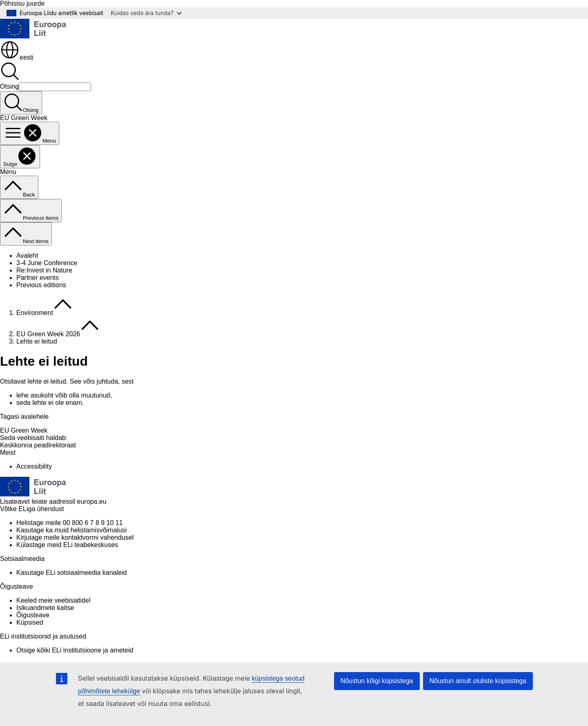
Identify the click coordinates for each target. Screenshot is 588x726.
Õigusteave (33, 615)
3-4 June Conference (47, 263)
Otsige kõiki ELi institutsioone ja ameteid (75, 650)
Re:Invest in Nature (44, 270)
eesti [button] (17, 57)
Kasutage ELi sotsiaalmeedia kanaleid (71, 573)
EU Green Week (24, 430)
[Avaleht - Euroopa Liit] (33, 36)
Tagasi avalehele (24, 417)
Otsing (9, 86)
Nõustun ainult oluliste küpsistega (478, 681)
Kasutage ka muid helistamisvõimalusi (71, 530)
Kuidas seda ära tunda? (146, 13)
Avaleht (27, 256)
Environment (35, 313)
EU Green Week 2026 (48, 334)
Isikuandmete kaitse (45, 608)
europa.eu (92, 501)
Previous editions (41, 285)
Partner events (38, 278)
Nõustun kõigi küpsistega (377, 681)
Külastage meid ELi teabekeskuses (67, 545)
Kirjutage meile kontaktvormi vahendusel (75, 537)
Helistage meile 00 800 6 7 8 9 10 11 (70, 523)
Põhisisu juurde (22, 3)
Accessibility (34, 466)
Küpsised (30, 622)
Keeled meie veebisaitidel (53, 600)
